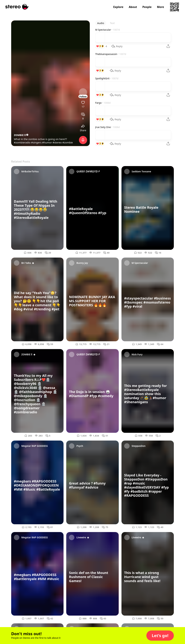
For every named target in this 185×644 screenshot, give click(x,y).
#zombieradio (22, 142)
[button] (160, 636)
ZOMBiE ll (21, 135)
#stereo (57, 142)
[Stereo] (17, 7)
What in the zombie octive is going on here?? (40, 139)
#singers (36, 142)
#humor (47, 142)
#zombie (68, 142)
